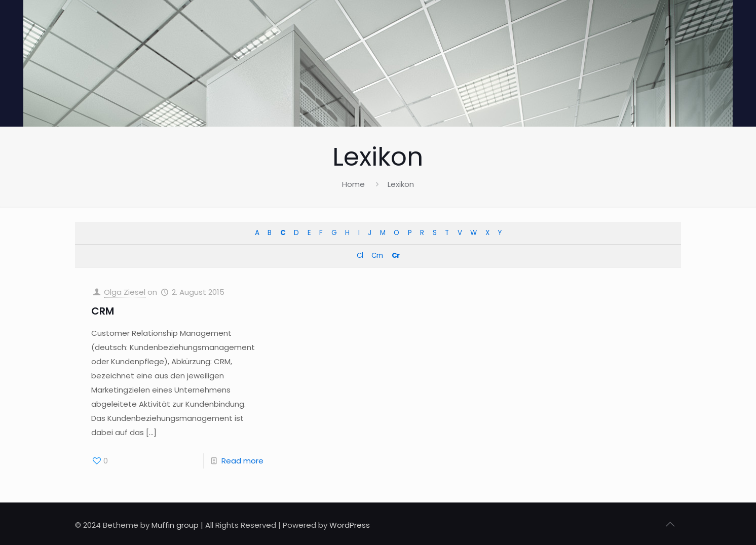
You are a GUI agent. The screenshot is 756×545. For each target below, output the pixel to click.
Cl (360, 256)
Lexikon (401, 184)
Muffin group (175, 525)
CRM (103, 311)
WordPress (350, 525)
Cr (395, 256)
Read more (242, 461)
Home (353, 184)
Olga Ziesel (125, 292)
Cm (377, 256)
